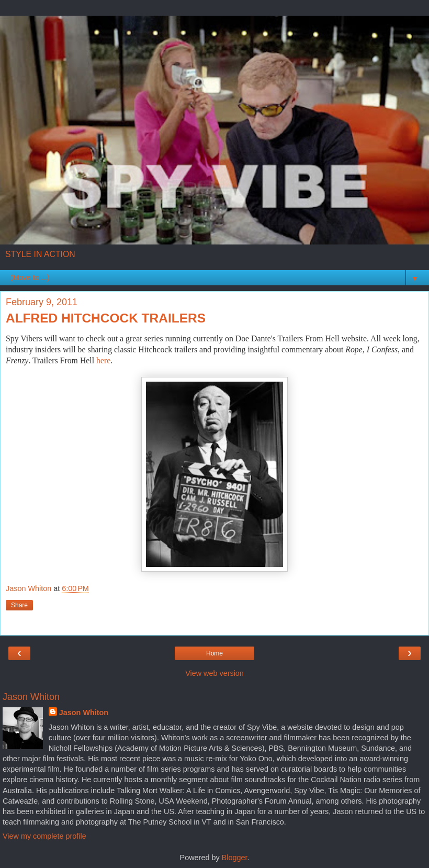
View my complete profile (44, 836)
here (103, 360)
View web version (214, 673)
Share (19, 605)
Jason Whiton (84, 713)
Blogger (235, 858)
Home (214, 653)
